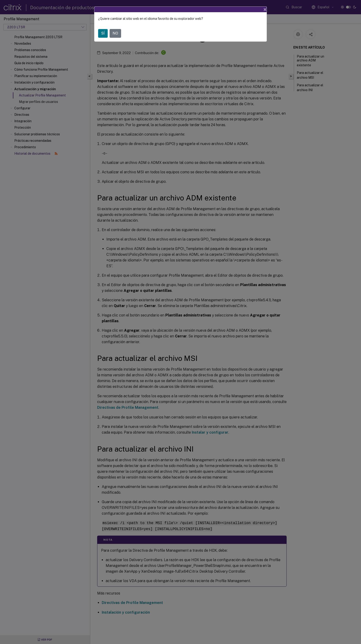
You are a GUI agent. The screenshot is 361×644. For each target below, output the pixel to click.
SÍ (103, 33)
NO (115, 33)
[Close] (265, 9)
